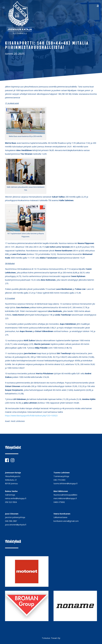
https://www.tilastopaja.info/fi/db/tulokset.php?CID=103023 (31, 416)
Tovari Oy (56, 638)
